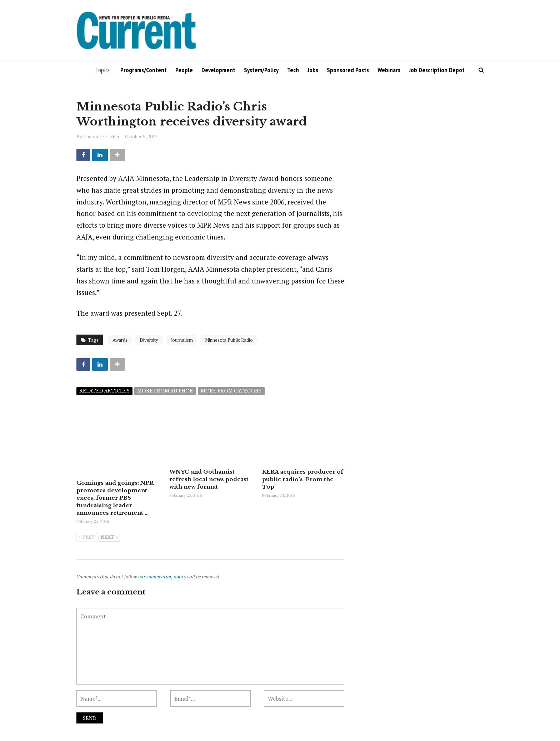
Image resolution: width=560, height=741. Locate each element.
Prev (87, 538)
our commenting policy (162, 576)
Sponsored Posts (348, 70)
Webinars (389, 70)
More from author (165, 391)
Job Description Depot (437, 70)
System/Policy (261, 70)
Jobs (313, 70)
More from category (231, 391)
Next (109, 538)
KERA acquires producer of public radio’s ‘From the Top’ (303, 479)
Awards (120, 340)
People (184, 70)
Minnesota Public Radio (229, 340)
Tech (293, 70)
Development (218, 70)
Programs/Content (144, 70)
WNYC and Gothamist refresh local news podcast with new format (209, 479)
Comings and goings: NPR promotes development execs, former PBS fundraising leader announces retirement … (115, 498)
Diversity (149, 340)
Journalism (182, 340)
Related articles (104, 391)
